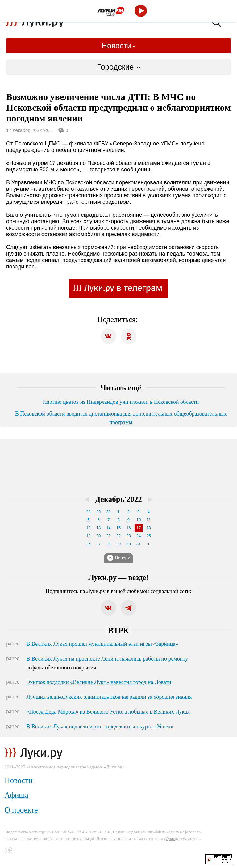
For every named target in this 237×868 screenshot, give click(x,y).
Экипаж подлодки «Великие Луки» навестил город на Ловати (99, 682)
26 (88, 544)
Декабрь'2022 (118, 499)
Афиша (17, 795)
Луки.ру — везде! (118, 577)
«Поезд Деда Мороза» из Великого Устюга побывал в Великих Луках (108, 712)
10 (139, 520)
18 (148, 528)
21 (108, 536)
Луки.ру (172, 839)
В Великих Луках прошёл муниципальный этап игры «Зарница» (102, 644)
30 (108, 512)
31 (139, 544)
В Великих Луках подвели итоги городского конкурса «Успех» (100, 727)
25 (148, 536)
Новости (116, 46)
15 (118, 528)
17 (139, 528)
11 (148, 520)
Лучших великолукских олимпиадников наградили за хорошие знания (109, 697)
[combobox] (118, 67)
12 (88, 528)
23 (128, 536)
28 (88, 512)
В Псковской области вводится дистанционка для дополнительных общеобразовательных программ (121, 418)
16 (128, 528)
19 (88, 536)
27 (98, 544)
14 (108, 528)
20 (98, 536)
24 (139, 536)
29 (98, 512)
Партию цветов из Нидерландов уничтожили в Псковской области (121, 402)
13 (98, 528)
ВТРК (118, 631)
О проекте (21, 810)
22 (118, 536)
